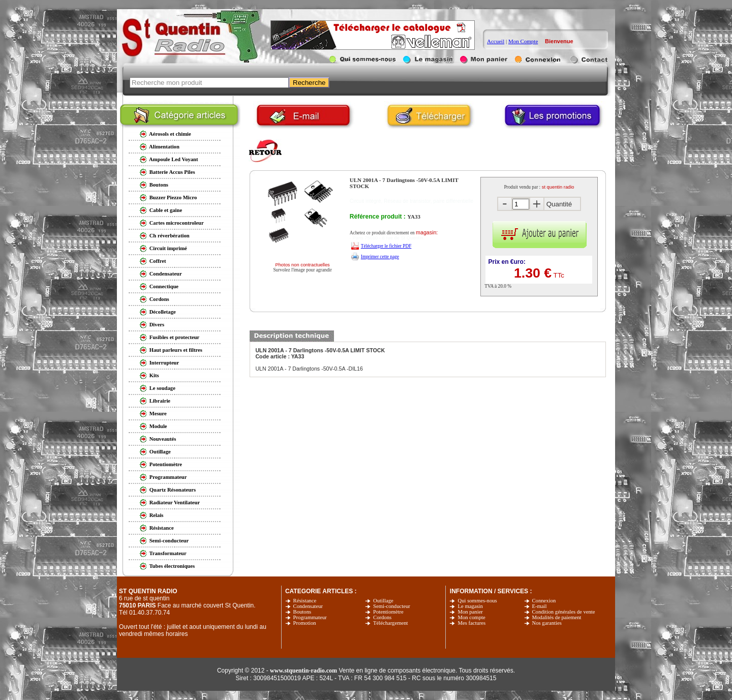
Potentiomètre (388, 612)
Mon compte (471, 617)
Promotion (305, 623)
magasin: (427, 232)
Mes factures (471, 623)
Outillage (383, 601)
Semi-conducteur (392, 606)
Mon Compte (523, 41)
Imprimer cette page (380, 257)
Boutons (302, 612)
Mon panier (470, 612)
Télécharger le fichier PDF (386, 246)
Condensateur (308, 606)
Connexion (544, 601)
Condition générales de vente (564, 612)
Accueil (496, 41)
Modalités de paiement (557, 617)
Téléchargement (390, 623)
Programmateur (310, 617)
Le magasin (470, 606)
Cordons (382, 617)
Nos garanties (547, 623)
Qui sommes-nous (477, 601)
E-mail (540, 606)
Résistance (305, 601)
